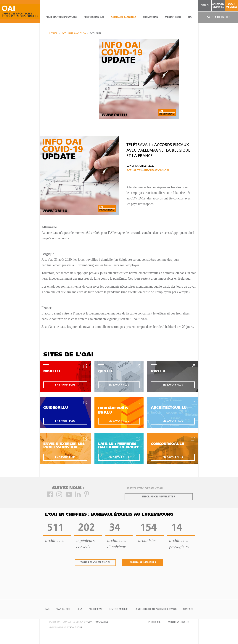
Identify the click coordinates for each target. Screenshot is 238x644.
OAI (190, 17)
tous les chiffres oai (95, 563)
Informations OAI (157, 171)
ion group (76, 628)
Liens (79, 609)
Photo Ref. (154, 622)
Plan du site (63, 609)
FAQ (47, 609)
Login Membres (232, 5)
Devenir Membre (119, 609)
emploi (205, 5)
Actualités (134, 171)
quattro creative (98, 622)
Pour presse (96, 609)
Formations (150, 17)
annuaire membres (218, 5)
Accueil (53, 34)
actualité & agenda (123, 17)
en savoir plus (65, 385)
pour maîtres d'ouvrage (61, 17)
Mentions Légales (178, 622)
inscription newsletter (159, 497)
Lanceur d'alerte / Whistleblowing (156, 609)
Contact (188, 609)
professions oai (94, 17)
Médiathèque (173, 17)
